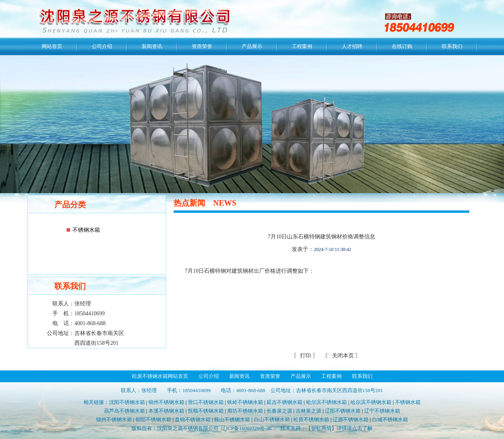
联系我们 (452, 46)
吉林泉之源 (309, 411)
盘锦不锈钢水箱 (193, 419)
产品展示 (252, 46)
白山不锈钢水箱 (272, 419)
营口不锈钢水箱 (206, 402)
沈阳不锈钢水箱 (127, 402)
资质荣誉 (202, 46)
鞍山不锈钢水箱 (232, 419)
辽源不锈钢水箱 (351, 419)
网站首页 (52, 46)
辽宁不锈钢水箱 (382, 411)
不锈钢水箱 (86, 230)
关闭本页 (343, 356)
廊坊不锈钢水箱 (245, 411)
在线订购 (402, 46)
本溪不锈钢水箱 (166, 411)
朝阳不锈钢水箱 (153, 419)
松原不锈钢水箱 (311, 419)
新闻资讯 (152, 46)
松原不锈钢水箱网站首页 (160, 376)
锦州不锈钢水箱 (166, 402)
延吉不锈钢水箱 (284, 402)
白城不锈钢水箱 (390, 419)
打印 (305, 356)
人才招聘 (352, 46)
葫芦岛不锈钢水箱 (124, 411)
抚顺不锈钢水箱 (206, 411)
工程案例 (302, 46)
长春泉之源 (279, 411)
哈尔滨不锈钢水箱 (326, 402)
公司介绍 (102, 46)
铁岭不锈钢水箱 (245, 402)
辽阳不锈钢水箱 (343, 411)
